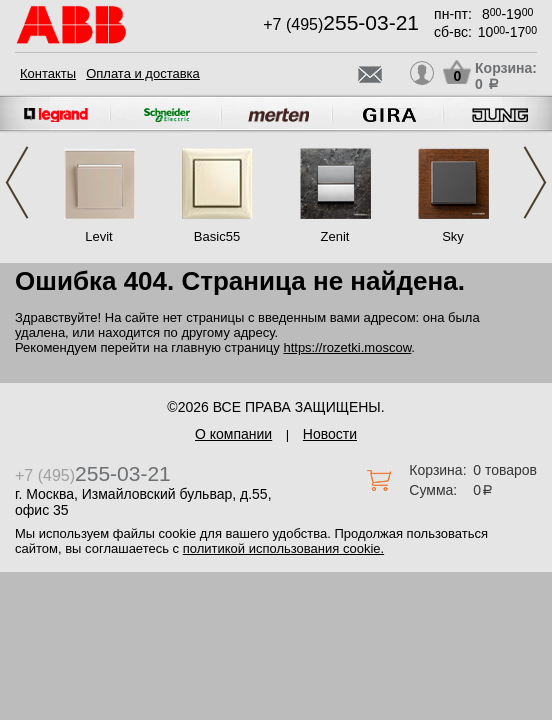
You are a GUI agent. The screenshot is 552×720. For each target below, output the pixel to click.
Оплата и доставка (143, 73)
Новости (330, 434)
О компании (233, 434)
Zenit (335, 236)
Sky (453, 236)
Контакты (48, 73)
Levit (98, 236)
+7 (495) (341, 24)
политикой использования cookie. (283, 548)
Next (535, 182)
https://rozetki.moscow (347, 347)
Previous (17, 182)
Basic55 (217, 236)
